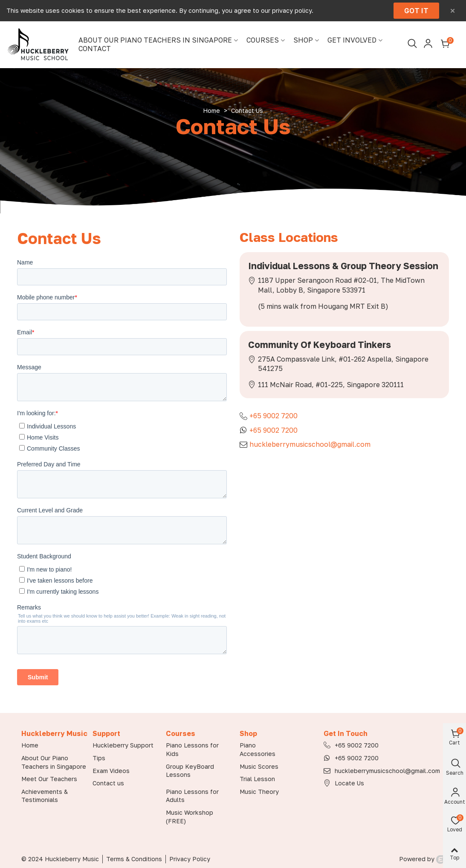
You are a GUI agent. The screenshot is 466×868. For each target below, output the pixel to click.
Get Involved (352, 40)
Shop (303, 40)
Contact (95, 49)
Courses (263, 40)
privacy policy (292, 10)
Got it (416, 11)
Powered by (422, 859)
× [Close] (453, 11)
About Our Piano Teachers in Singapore (155, 40)
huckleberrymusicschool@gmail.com (310, 444)
